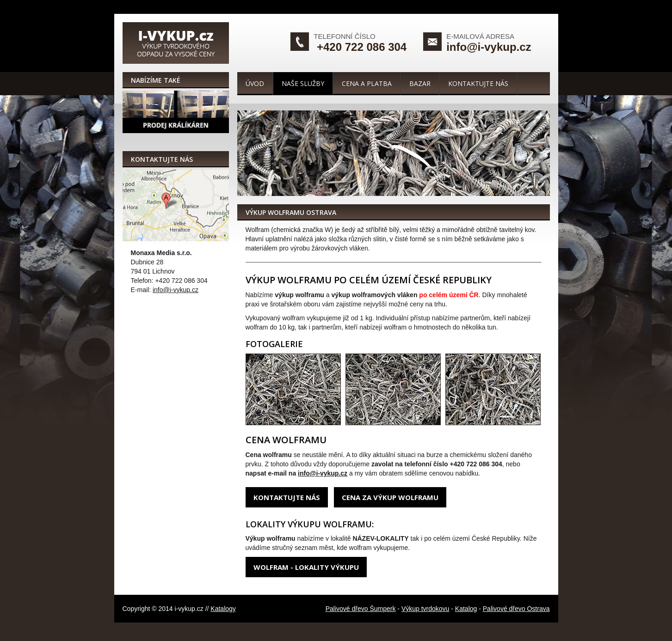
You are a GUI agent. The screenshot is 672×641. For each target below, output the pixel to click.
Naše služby (303, 83)
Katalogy (223, 609)
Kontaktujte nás (478, 83)
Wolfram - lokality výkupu (306, 567)
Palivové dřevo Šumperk (361, 609)
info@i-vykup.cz (489, 47)
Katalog (466, 609)
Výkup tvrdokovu (425, 609)
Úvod (255, 83)
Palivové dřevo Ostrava (516, 609)
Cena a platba (367, 83)
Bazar (420, 83)
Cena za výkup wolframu (390, 497)
